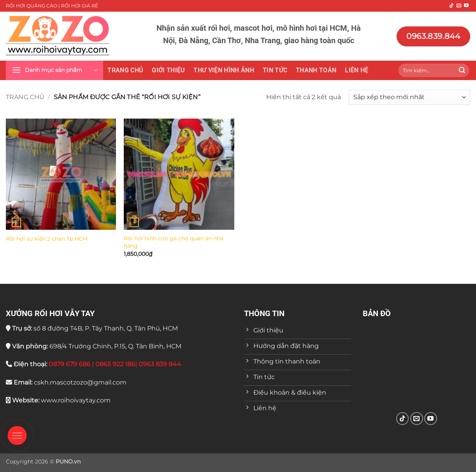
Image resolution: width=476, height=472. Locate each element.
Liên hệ (357, 70)
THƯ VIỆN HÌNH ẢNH (224, 70)
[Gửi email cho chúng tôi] (459, 6)
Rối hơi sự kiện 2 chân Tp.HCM (47, 239)
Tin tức (275, 70)
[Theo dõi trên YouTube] (466, 6)
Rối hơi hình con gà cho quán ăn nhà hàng (174, 242)
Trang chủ (125, 70)
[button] (54, 70)
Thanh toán (316, 70)
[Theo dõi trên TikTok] (451, 6)
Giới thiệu (168, 70)
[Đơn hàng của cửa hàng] (409, 97)
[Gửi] (462, 70)
